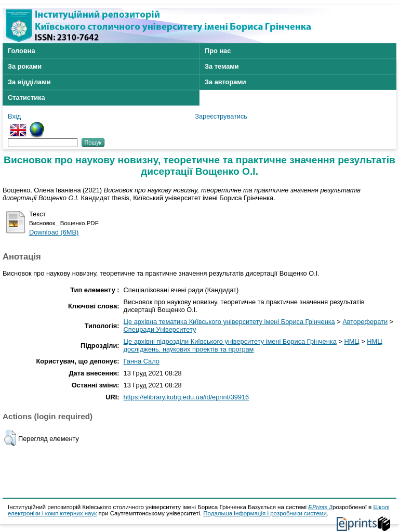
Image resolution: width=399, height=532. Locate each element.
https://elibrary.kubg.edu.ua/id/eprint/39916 (187, 397)
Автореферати (365, 322)
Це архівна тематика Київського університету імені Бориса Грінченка (229, 322)
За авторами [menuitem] (225, 82)
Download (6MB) (54, 232)
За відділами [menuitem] (29, 82)
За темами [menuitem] (222, 66)
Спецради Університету (160, 329)
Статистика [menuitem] (26, 98)
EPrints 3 (320, 507)
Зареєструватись (221, 116)
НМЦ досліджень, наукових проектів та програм (253, 345)
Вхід (14, 116)
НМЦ (351, 341)
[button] (10, 438)
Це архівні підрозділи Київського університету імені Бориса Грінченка (230, 341)
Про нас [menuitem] (218, 51)
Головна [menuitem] (22, 51)
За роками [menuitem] (25, 66)
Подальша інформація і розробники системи (265, 513)
